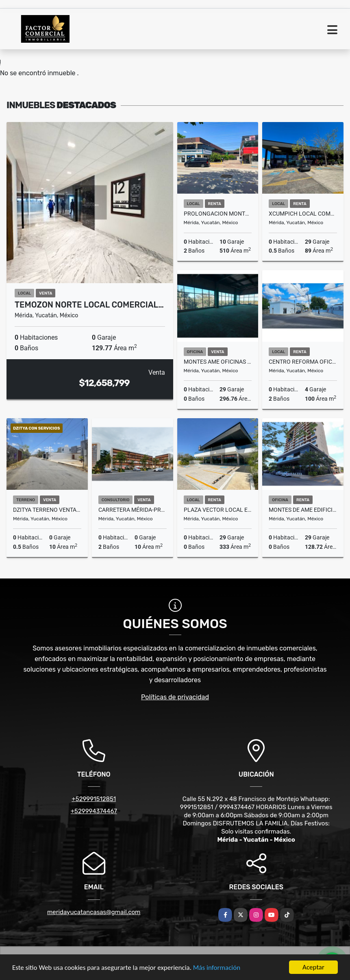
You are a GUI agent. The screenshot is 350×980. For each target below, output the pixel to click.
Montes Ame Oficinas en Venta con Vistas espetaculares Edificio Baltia (218, 362)
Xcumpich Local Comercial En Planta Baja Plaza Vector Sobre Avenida (303, 214)
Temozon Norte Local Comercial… (89, 305)
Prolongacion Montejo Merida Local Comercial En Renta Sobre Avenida (218, 214)
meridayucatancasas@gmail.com (94, 912)
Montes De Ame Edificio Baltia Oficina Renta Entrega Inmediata (303, 510)
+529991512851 (94, 799)
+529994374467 (94, 811)
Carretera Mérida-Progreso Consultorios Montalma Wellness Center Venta (133, 510)
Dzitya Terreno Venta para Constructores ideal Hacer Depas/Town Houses (47, 510)
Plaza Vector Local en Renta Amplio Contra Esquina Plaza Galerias (218, 510)
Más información (217, 968)
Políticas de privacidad (175, 697)
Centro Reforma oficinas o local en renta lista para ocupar (303, 362)
